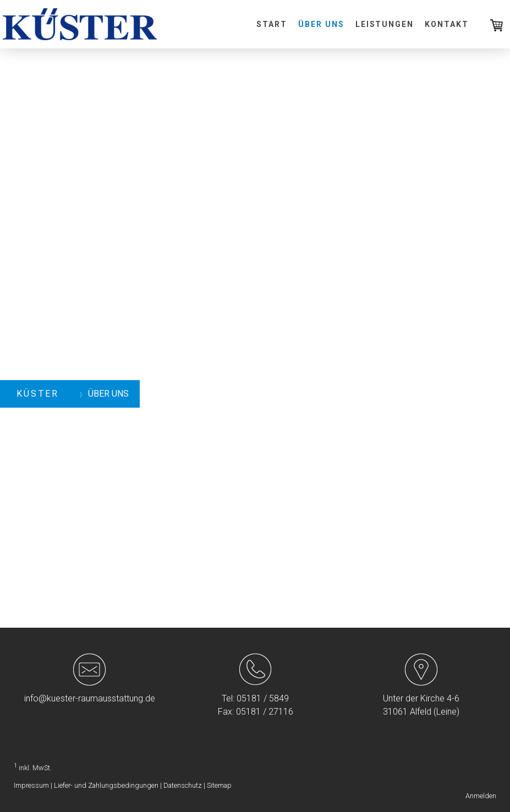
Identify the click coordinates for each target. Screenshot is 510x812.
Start (272, 24)
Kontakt (447, 24)
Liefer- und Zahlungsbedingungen (106, 785)
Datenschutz (183, 785)
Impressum (31, 785)
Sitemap (219, 785)
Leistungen (385, 24)
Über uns (321, 24)
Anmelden (481, 796)
